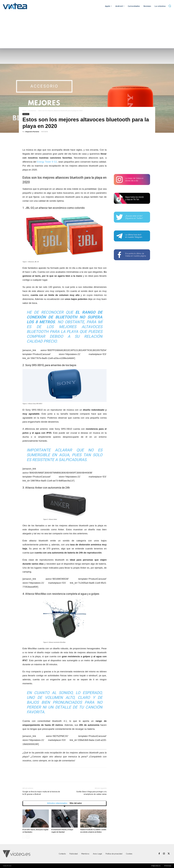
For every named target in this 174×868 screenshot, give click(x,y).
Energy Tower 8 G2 (47, 162)
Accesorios (32, 111)
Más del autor (76, 803)
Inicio (24, 111)
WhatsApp (168, 866)
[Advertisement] (87, 30)
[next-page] (28, 837)
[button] (170, 6)
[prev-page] (24, 837)
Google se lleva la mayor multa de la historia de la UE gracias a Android (41, 793)
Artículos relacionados (57, 803)
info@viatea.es (156, 866)
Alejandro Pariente (32, 132)
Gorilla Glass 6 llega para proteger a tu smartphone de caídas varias (91, 793)
